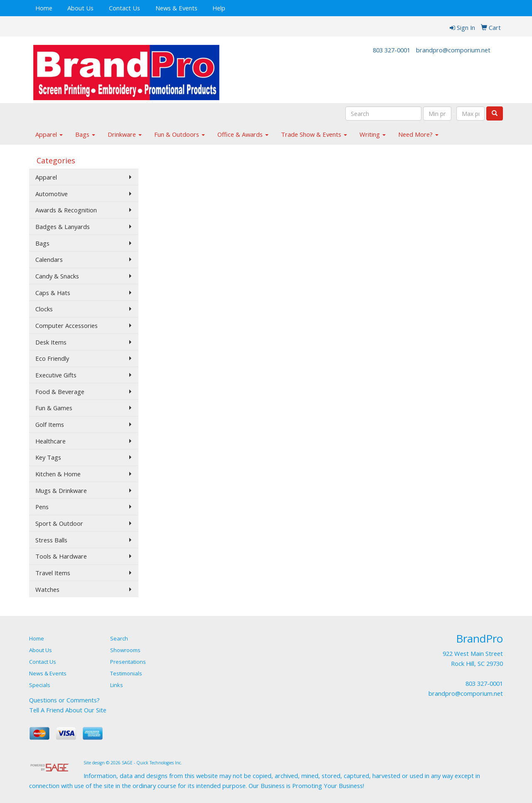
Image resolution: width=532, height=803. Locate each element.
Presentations (128, 662)
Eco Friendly (52, 358)
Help (219, 8)
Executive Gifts (56, 375)
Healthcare (50, 441)
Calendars (49, 259)
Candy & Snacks (57, 276)
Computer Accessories (66, 325)
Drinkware (125, 134)
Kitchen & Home (58, 474)
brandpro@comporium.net (453, 50)
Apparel (49, 134)
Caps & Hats (53, 293)
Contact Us (124, 8)
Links (117, 685)
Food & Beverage (60, 392)
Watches (47, 589)
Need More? (418, 134)
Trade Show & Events (314, 134)
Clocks (44, 309)
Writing (373, 134)
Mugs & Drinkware (61, 490)
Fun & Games (54, 408)
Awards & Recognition (66, 210)
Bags (85, 134)
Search (119, 638)
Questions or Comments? (64, 700)
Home (44, 8)
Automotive (52, 194)
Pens (42, 507)
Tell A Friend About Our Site (68, 710)
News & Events (176, 8)
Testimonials (126, 673)
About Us (80, 8)
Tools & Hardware (61, 556)
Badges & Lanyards (63, 227)
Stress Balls (51, 540)
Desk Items (51, 342)
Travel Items (53, 573)
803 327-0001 (392, 50)
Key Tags (48, 457)
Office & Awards (243, 134)
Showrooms (125, 650)
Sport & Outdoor (59, 523)
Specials (40, 685)
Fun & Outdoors (180, 134)
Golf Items (50, 424)
